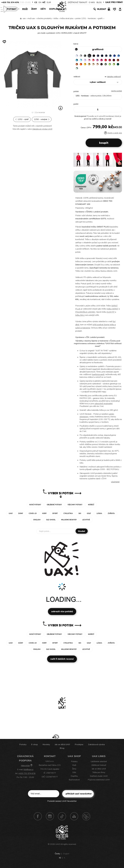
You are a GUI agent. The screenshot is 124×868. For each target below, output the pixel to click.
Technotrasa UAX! (86, 818)
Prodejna (79, 746)
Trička (56, 18)
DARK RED (87, 65)
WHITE (77, 56)
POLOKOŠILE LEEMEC (85, 314)
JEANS (101, 56)
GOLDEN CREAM (105, 65)
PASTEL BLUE (91, 60)
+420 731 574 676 (10, 2)
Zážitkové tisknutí (99, 767)
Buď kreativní (74, 782)
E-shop (35, 746)
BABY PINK (101, 60)
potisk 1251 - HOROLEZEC (86, 18)
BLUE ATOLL (87, 60)
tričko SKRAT (113, 311)
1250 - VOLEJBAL (42, 119)
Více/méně (115, 484)
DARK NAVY (105, 56)
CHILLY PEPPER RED (82, 65)
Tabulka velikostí (114, 78)
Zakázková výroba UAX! (42, 129)
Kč (44, 2)
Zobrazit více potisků (62, 613)
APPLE (91, 70)
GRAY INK (110, 56)
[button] (119, 162)
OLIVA (87, 70)
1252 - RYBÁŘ (22, 119)
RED (77, 65)
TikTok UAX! (62, 818)
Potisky (13, 9)
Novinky (46, 746)
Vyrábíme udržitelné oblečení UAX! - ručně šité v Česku (21, 19)
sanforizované (98, 376)
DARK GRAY (87, 56)
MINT (105, 70)
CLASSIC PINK (110, 60)
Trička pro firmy (99, 774)
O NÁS (92, 2)
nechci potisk (117, 93)
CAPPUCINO (77, 70)
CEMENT (82, 56)
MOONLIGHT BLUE (115, 56)
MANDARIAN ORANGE (96, 65)
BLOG (99, 2)
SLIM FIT (111, 314)
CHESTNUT (82, 70)
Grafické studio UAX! (99, 778)
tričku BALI (80, 317)
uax (24, 18)
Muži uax (31, 18)
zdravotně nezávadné (104, 405)
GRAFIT (100, 18)
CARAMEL (115, 65)
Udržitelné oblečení (99, 763)
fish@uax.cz (28, 771)
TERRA (91, 65)
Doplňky (55, 9)
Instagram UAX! (50, 818)
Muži (25, 9)
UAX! (58, 846)
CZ (36, 2)
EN (40, 2)
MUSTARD (110, 65)
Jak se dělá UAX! (62, 746)
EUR (49, 2)
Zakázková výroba (96, 746)
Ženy (34, 9)
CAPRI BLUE (82, 60)
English (66, 855)
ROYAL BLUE (77, 60)
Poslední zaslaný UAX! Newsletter (62, 803)
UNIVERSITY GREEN (101, 70)
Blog (62, 750)
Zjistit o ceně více (113, 135)
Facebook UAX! (38, 818)
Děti (43, 9)
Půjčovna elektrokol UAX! (99, 782)
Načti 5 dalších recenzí (62, 661)
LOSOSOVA (105, 60)
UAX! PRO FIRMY (114, 2)
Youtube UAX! (74, 818)
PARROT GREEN (96, 70)
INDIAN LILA (115, 60)
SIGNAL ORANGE (101, 65)
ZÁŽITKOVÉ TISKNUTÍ (77, 2)
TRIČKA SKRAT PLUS (67, 18)
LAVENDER (96, 60)
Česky (58, 855)
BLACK (96, 56)
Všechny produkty (44, 18)
